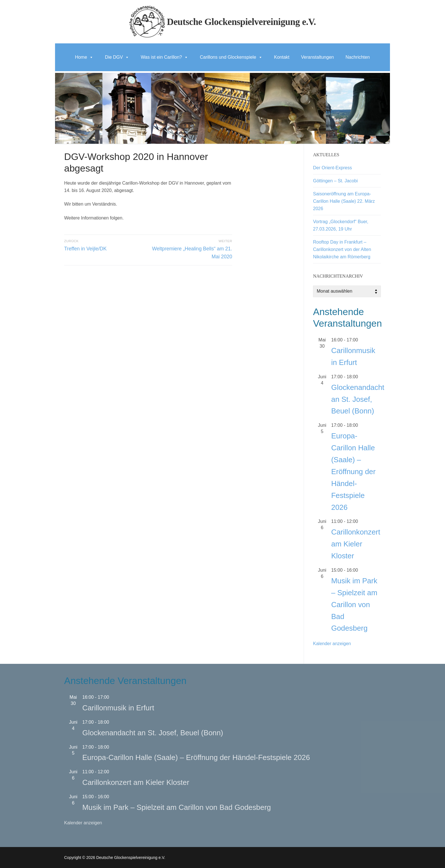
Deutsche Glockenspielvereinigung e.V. (241, 22)
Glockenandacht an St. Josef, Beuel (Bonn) (358, 399)
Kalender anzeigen (332, 644)
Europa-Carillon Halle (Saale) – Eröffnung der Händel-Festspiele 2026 (353, 471)
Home (84, 57)
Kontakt (282, 57)
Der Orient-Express (332, 168)
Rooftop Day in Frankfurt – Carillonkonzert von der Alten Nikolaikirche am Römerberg (342, 249)
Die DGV (117, 57)
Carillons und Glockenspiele (231, 57)
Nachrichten (357, 57)
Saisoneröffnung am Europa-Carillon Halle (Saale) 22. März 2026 (344, 201)
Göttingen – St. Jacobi (335, 181)
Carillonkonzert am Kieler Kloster (356, 544)
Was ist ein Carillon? (164, 57)
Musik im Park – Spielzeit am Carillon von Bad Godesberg (354, 605)
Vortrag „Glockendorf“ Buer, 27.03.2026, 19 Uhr (341, 225)
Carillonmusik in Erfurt (118, 708)
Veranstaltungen (318, 57)
